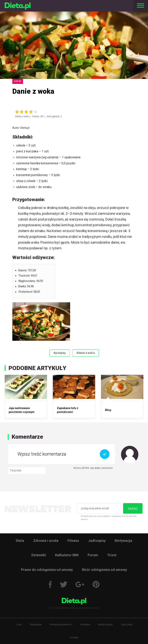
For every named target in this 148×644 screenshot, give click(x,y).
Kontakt (74, 637)
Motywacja (123, 541)
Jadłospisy (97, 541)
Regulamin (36, 625)
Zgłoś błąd (127, 625)
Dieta (20, 541)
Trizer (112, 555)
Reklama (85, 625)
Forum (93, 555)
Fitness (73, 541)
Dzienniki (39, 555)
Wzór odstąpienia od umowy (104, 570)
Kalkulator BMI (67, 555)
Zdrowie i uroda (46, 541)
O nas (19, 625)
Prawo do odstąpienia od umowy (47, 570)
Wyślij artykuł (105, 625)
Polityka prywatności (61, 625)
